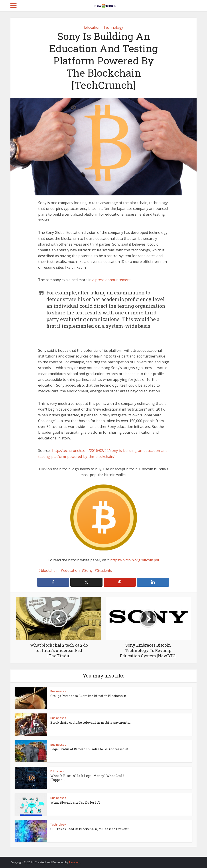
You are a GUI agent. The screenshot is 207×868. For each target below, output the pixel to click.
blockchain (50, 570)
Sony (88, 570)
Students (105, 570)
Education (92, 27)
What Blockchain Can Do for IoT (75, 802)
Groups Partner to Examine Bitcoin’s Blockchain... (89, 696)
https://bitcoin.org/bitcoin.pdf (135, 560)
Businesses (58, 691)
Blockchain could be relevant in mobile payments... (91, 722)
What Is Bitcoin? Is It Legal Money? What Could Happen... (87, 778)
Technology (113, 27)
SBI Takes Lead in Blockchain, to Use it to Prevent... (91, 829)
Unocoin (75, 862)
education (71, 570)
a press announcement (111, 280)
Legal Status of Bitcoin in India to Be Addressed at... (90, 749)
